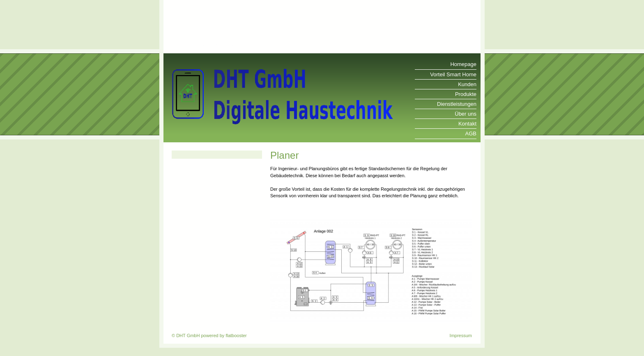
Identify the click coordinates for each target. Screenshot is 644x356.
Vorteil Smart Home (453, 74)
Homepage (463, 64)
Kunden (467, 84)
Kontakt (467, 124)
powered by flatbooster (224, 335)
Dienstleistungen (457, 104)
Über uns (466, 114)
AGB (471, 133)
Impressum (461, 335)
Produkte (466, 94)
